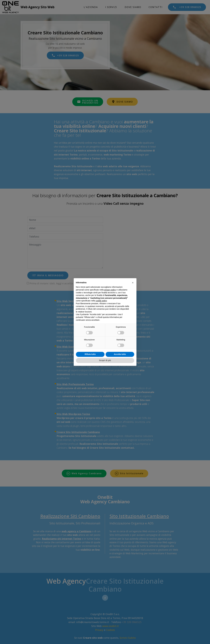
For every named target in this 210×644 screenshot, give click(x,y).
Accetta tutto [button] (120, 354)
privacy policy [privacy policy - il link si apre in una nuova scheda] (110, 290)
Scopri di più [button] (105, 360)
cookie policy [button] (101, 301)
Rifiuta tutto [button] (90, 354)
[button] (133, 283)
